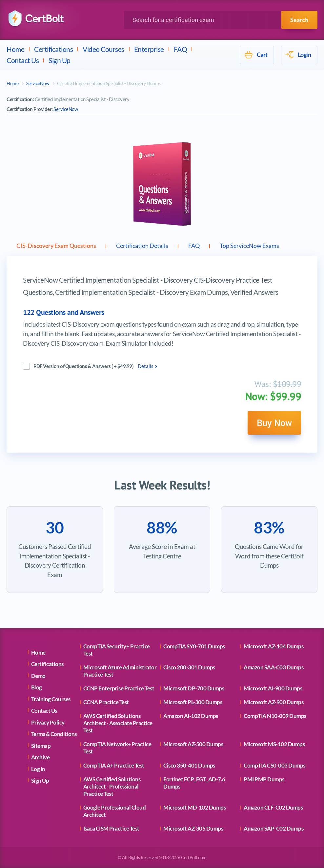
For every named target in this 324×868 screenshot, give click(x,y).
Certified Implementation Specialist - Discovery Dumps (109, 83)
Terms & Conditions (54, 734)
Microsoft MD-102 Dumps (194, 807)
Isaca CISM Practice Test (111, 828)
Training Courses (51, 699)
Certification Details (163, 246)
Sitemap (41, 746)
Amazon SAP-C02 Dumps (273, 828)
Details (146, 368)
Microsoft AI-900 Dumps (273, 688)
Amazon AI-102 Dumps (191, 716)
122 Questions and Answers (64, 314)
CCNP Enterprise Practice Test (119, 688)
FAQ (181, 49)
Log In (38, 769)
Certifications (53, 49)
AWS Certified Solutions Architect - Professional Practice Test (112, 786)
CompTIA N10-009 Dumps (275, 716)
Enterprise (149, 49)
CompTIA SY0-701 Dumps (194, 646)
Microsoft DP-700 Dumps (194, 688)
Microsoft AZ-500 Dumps (193, 744)
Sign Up (60, 60)
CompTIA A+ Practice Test (114, 765)
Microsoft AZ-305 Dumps (193, 828)
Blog (37, 687)
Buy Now (273, 424)
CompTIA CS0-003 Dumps (274, 765)
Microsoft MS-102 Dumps (274, 744)
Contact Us (23, 60)
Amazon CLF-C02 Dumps (273, 807)
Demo (38, 676)
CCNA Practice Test (106, 702)
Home (15, 49)
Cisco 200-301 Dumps (189, 667)
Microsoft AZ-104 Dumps (273, 646)
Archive (40, 757)
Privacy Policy (48, 722)
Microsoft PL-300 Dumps (193, 702)
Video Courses (103, 49)
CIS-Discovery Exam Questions (64, 246)
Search (299, 20)
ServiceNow (38, 83)
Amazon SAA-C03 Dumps (273, 667)
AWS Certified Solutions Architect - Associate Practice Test (118, 723)
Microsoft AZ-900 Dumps (273, 702)
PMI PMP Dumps (264, 779)
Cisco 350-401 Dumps (189, 765)
